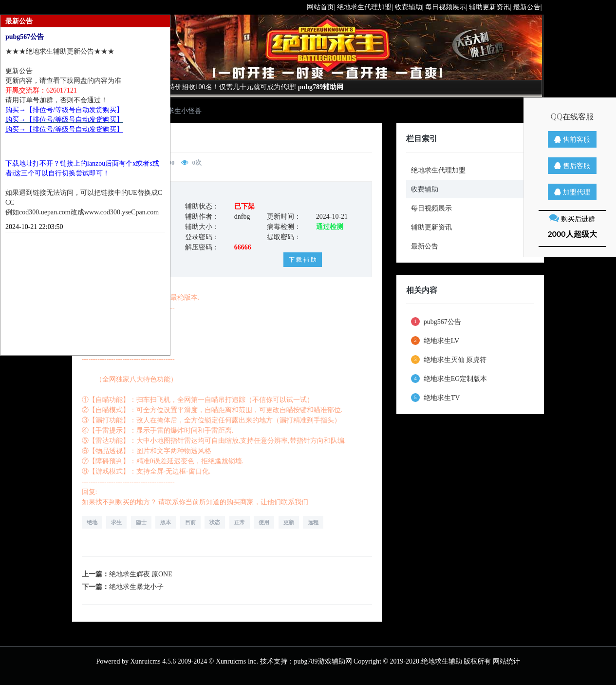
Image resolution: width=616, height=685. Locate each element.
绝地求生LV (435, 341)
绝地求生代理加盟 (438, 170)
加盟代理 (572, 192)
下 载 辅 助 (303, 260)
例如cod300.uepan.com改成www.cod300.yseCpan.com (82, 212)
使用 (264, 522)
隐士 (141, 522)
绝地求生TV (435, 398)
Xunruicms (145, 661)
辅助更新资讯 (431, 227)
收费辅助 (425, 189)
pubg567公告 (436, 322)
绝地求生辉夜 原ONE (141, 574)
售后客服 (572, 165)
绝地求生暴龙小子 (136, 587)
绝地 (92, 522)
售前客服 (572, 139)
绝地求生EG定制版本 (449, 379)
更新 (289, 522)
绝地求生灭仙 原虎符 (449, 360)
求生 (116, 522)
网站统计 (506, 661)
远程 (313, 522)
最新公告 (425, 246)
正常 (240, 522)
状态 (215, 522)
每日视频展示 (431, 208)
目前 (190, 522)
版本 (166, 522)
